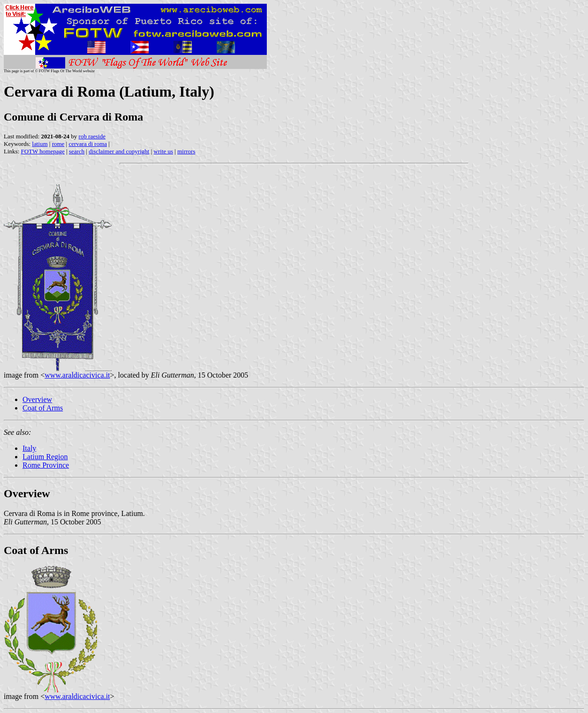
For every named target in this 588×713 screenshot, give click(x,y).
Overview (37, 399)
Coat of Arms (43, 408)
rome (58, 144)
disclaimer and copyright (119, 151)
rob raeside (92, 136)
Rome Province (46, 465)
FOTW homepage (42, 151)
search (77, 151)
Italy (29, 448)
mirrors (186, 151)
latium (40, 144)
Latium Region (45, 457)
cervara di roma (88, 144)
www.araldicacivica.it (77, 375)
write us (164, 151)
